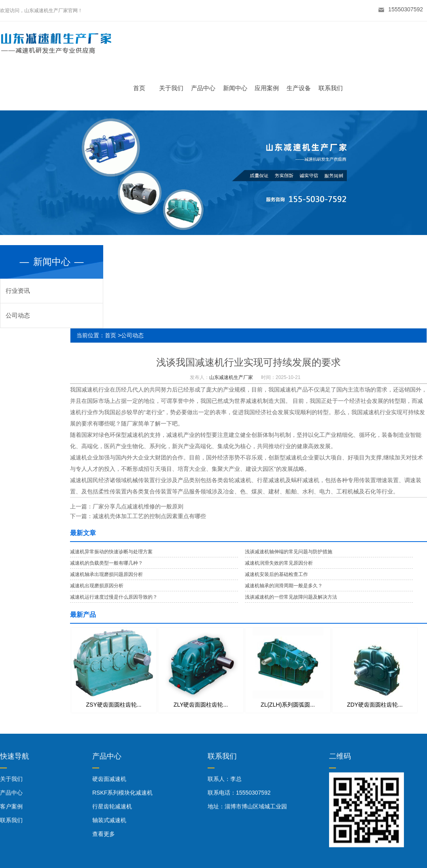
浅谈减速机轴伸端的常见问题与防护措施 (289, 552)
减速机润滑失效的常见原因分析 (279, 563)
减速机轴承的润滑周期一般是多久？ (284, 586)
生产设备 (302, 88)
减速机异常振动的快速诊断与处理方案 (111, 552)
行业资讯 (18, 291)
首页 (143, 88)
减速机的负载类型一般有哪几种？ (106, 563)
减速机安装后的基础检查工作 (276, 574)
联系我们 (334, 88)
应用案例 (270, 88)
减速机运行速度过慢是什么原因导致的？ (114, 597)
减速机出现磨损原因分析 (97, 586)
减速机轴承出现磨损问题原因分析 (106, 574)
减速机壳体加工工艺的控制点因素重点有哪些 (149, 516)
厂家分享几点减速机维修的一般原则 (138, 506)
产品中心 (206, 88)
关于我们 (175, 88)
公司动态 (18, 315)
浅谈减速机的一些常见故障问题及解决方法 (291, 597)
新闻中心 (238, 88)
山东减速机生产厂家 (231, 377)
